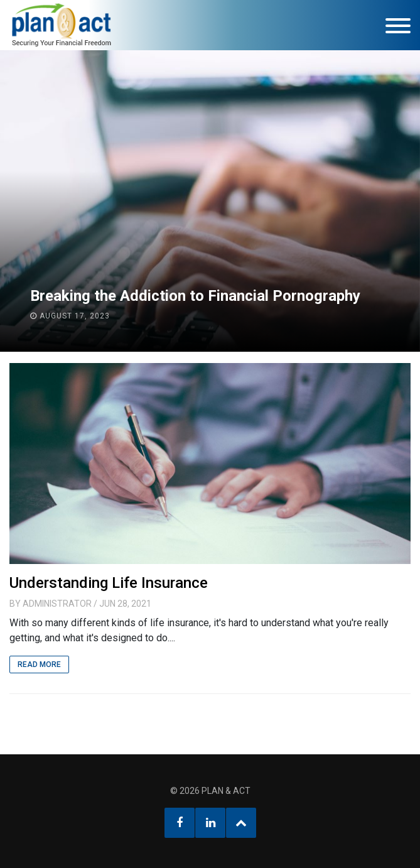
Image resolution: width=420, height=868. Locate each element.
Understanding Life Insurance (109, 583)
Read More (39, 665)
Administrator (57, 604)
